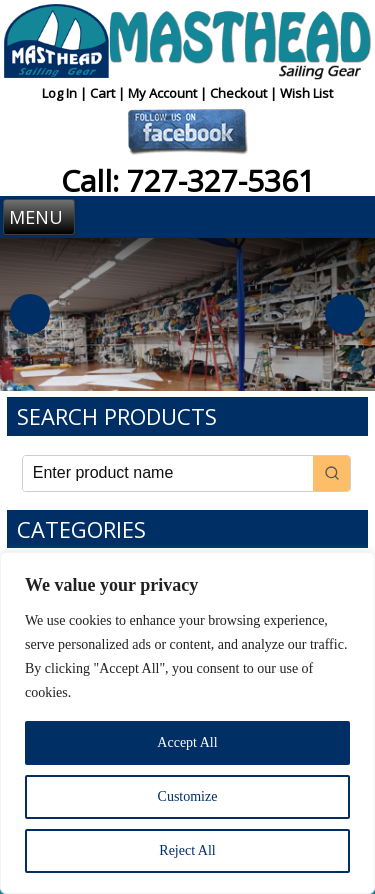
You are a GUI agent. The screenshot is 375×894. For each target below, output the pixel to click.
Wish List (306, 93)
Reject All (187, 850)
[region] (187, 723)
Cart (104, 93)
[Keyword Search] (168, 473)
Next (345, 314)
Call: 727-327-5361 (188, 180)
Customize (188, 796)
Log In (61, 93)
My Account (164, 93)
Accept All (187, 742)
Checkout (240, 93)
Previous (30, 314)
